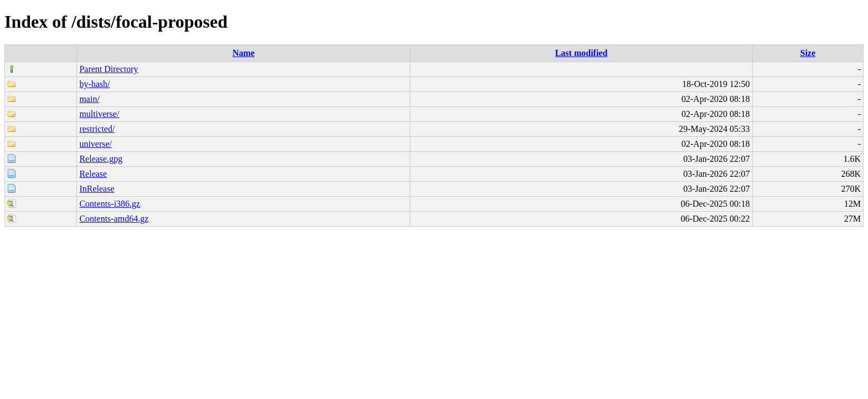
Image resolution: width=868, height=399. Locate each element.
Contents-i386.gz (110, 204)
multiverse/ (99, 114)
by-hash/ (94, 84)
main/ (89, 99)
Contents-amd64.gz (114, 219)
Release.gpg (101, 159)
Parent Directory (108, 69)
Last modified (582, 53)
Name (244, 53)
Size (808, 53)
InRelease (97, 189)
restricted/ (97, 129)
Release (93, 174)
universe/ (95, 144)
